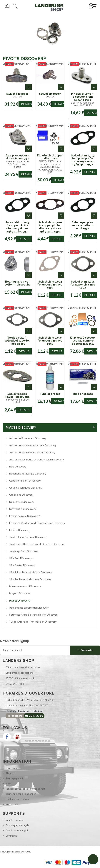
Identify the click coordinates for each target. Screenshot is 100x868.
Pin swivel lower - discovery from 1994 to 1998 (83, 97)
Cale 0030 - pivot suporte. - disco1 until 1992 (83, 226)
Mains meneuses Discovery (25, 586)
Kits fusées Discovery (22, 565)
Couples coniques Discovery (25, 488)
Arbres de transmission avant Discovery (32, 452)
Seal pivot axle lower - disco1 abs (17, 395)
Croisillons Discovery (21, 495)
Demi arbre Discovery (21, 502)
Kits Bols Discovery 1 (21, 558)
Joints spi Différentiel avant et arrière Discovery (37, 544)
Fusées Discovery (19, 530)
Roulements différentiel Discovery (29, 608)
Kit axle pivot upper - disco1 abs (50, 157)
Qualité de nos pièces (17, 799)
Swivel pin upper (17, 94)
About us (10, 773)
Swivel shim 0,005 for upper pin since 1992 (83, 285)
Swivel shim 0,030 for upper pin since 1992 (50, 341)
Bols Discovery (17, 466)
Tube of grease (50, 394)
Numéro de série (14, 820)
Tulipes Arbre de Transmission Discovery (33, 622)
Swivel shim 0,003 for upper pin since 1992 (50, 285)
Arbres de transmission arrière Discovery (32, 445)
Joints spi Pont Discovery (24, 551)
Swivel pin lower (50, 94)
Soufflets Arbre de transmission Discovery (34, 615)
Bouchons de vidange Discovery (27, 473)
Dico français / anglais (17, 830)
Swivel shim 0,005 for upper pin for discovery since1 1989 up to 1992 (17, 227)
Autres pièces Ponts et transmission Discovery (36, 459)
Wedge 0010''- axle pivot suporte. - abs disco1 (17, 341)
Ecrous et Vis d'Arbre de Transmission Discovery (37, 523)
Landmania (11, 836)
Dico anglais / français (17, 825)
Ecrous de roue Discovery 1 (25, 516)
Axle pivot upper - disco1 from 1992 (17, 157)
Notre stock (12, 804)
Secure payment (14, 778)
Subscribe (85, 650)
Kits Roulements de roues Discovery (30, 579)
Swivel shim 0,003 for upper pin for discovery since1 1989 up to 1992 (83, 160)
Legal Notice (12, 768)
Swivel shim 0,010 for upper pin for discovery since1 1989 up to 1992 (50, 227)
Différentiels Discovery (22, 509)
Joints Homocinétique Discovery (28, 537)
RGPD (9, 783)
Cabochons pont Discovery (25, 481)
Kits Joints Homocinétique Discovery (30, 572)
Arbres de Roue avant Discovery (28, 438)
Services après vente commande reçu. (26, 789)
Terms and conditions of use (21, 794)
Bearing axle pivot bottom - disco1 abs (17, 283)
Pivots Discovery (19, 601)
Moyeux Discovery (20, 593)
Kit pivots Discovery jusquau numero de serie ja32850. (83, 341)
